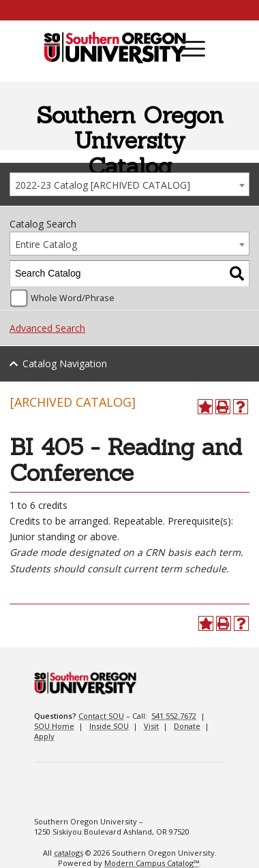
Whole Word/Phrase (73, 298)
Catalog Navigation (65, 363)
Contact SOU (101, 716)
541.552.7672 (174, 716)
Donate (187, 726)
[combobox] (129, 184)
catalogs (68, 853)
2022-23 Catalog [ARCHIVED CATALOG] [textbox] (103, 185)
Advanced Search (47, 328)
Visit (151, 726)
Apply (44, 736)
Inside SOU (109, 726)
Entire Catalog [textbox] (46, 244)
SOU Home (54, 726)
